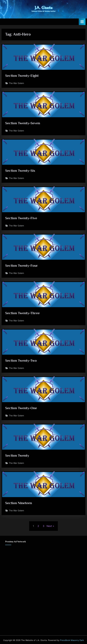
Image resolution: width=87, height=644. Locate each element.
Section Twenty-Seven (23, 123)
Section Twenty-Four (22, 266)
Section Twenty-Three (22, 313)
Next (49, 526)
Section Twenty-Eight (22, 76)
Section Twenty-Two (21, 360)
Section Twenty (17, 455)
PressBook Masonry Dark (72, 640)
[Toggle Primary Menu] (82, 22)
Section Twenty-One (21, 408)
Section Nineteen (19, 503)
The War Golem (16, 83)
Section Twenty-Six (20, 171)
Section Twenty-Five (21, 218)
